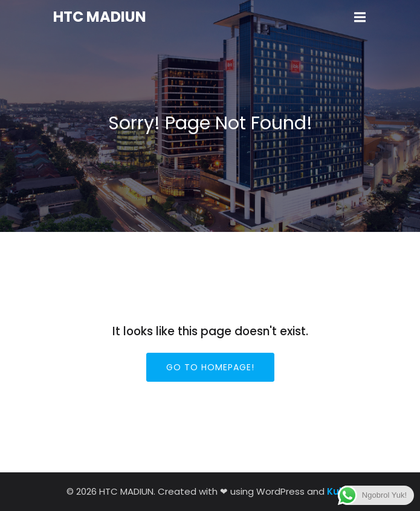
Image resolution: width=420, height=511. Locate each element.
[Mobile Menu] (360, 18)
